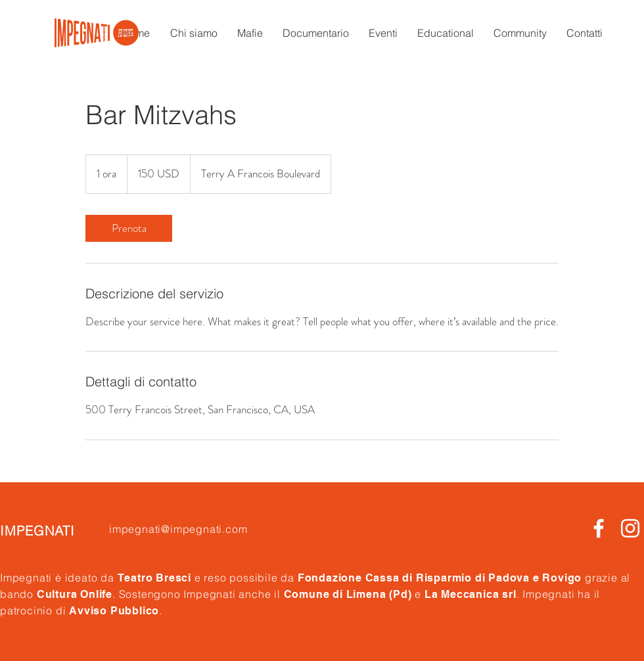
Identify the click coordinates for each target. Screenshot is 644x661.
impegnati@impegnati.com (178, 529)
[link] (129, 228)
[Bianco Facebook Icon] (599, 528)
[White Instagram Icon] (630, 528)
